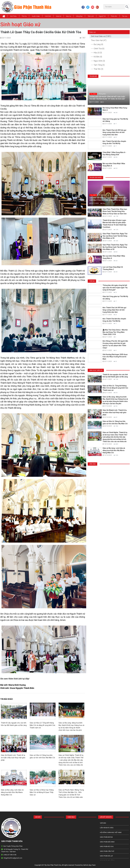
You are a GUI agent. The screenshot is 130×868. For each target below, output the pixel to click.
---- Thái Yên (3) (97, 69)
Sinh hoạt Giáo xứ (20, 24)
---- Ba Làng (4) (97, 44)
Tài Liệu (125, 16)
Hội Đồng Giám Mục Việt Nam (111, 832)
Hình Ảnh (48, 16)
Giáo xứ (59, 16)
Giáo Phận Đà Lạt (106, 856)
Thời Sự (24, 16)
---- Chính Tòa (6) (98, 49)
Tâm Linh (91, 16)
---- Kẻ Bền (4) (96, 57)
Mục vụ (69, 16)
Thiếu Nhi (114, 16)
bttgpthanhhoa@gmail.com (13, 858)
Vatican (103, 823)
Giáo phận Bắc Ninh (107, 842)
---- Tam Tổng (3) (98, 65)
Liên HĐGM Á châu (107, 828)
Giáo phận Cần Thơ (107, 851)
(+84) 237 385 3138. (10, 855)
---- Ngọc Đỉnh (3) (98, 61)
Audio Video (36, 16)
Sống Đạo (79, 16)
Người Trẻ (102, 16)
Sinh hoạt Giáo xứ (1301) (101, 36)
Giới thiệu (13, 16)
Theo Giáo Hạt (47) (99, 40)
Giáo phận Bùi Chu (107, 846)
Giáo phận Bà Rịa (106, 837)
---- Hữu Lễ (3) (96, 53)
